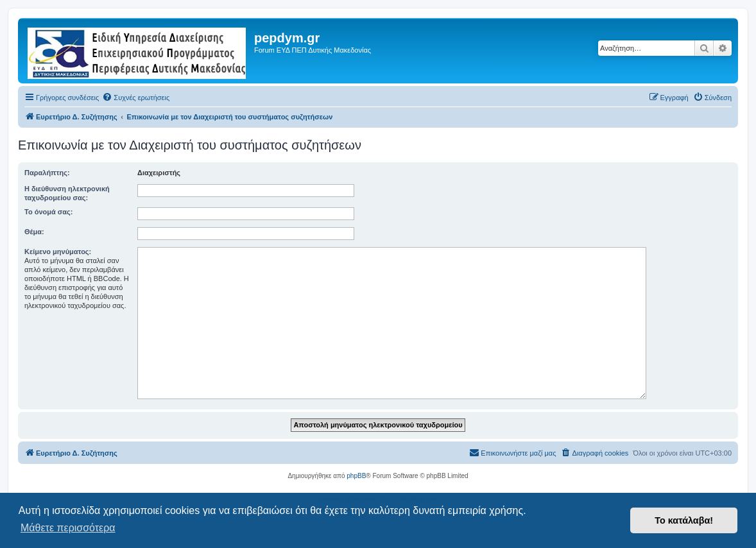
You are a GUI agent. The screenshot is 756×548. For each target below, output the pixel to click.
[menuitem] (136, 98)
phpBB (356, 476)
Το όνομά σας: (48, 212)
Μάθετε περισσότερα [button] (68, 528)
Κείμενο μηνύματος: (58, 252)
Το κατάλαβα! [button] (684, 520)
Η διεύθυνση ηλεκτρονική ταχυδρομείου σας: (67, 193)
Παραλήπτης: (47, 173)
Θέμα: (34, 232)
